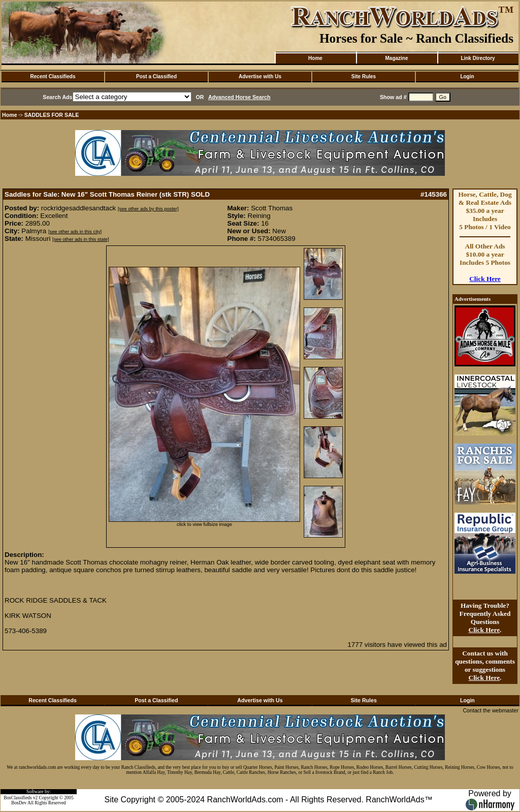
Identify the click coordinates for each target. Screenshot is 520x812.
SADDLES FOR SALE (52, 115)
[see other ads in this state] (80, 239)
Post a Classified (156, 76)
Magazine (396, 58)
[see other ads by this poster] (148, 209)
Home (315, 58)
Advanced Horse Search (239, 97)
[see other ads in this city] (75, 232)
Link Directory (478, 58)
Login (467, 76)
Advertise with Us (260, 76)
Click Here (485, 279)
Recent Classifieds (53, 76)
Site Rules (364, 76)
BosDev (19, 803)
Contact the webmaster (491, 710)
